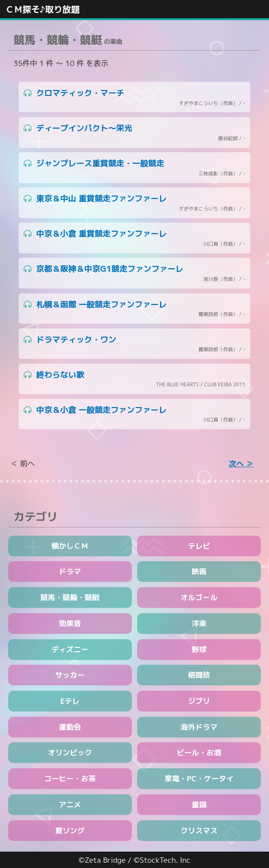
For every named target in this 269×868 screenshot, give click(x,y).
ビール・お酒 (199, 752)
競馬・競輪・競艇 (70, 597)
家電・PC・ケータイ (199, 778)
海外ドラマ (199, 727)
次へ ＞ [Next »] (241, 463)
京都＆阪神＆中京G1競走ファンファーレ (134, 273)
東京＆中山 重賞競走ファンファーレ (134, 203)
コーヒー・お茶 (70, 778)
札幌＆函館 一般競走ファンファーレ (134, 309)
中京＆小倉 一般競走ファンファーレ (134, 414)
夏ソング (70, 830)
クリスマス (199, 830)
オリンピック (70, 752)
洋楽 (199, 623)
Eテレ (70, 701)
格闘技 (199, 675)
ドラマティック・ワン (134, 344)
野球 (199, 649)
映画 (199, 571)
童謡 (199, 804)
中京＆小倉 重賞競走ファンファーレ (134, 238)
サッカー (70, 675)
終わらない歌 (134, 379)
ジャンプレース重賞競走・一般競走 (134, 168)
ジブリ (199, 701)
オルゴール (199, 597)
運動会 (70, 727)
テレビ (199, 546)
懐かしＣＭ (70, 546)
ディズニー (70, 649)
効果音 (70, 623)
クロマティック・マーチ (134, 97)
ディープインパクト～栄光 (134, 132)
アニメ (70, 804)
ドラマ (70, 571)
